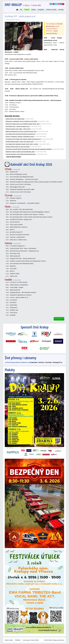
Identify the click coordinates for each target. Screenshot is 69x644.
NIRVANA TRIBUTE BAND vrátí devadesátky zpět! (20, 152)
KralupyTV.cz (58, 362)
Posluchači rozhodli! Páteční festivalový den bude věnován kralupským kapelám (29, 149)
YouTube (48, 362)
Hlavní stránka (9, 640)
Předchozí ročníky (51, 9)
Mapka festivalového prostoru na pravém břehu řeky (21, 131)
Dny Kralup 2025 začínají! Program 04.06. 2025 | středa (22, 144)
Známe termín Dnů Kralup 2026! (15, 119)
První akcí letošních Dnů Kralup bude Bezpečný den (20, 154)
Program (27, 9)
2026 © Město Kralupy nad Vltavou (54, 640)
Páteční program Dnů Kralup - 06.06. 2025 (18, 129)
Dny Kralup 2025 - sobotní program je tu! (17, 126)
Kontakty (61, 9)
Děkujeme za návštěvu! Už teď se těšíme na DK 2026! (21, 121)
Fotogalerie (41, 9)
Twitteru (41, 362)
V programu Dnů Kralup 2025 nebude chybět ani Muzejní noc (23, 139)
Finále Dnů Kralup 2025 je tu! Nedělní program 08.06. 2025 (23, 124)
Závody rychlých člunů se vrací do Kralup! (17, 147)
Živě (21, 9)
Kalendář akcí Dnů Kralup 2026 (31, 164)
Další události (59, 319)
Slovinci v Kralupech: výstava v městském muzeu (20, 136)
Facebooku (34, 362)
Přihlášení (18, 640)
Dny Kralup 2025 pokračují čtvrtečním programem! (20, 134)
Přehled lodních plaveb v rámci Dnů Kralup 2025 (19, 141)
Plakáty (33, 9)
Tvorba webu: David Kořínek (31, 640)
